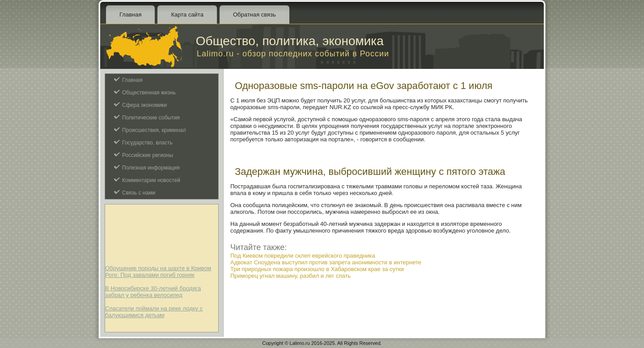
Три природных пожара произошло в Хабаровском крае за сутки (317, 269)
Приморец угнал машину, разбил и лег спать (290, 276)
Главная (130, 15)
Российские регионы (148, 155)
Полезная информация (151, 168)
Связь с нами (139, 193)
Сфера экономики (144, 105)
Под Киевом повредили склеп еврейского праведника (303, 256)
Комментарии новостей (151, 180)
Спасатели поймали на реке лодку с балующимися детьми (154, 312)
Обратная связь (254, 15)
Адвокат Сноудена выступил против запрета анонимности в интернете (326, 262)
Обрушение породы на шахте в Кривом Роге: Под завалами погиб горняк (158, 272)
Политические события (151, 118)
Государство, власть (147, 143)
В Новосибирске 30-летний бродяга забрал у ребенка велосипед (153, 292)
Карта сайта (187, 15)
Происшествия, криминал (154, 130)
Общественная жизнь (149, 93)
